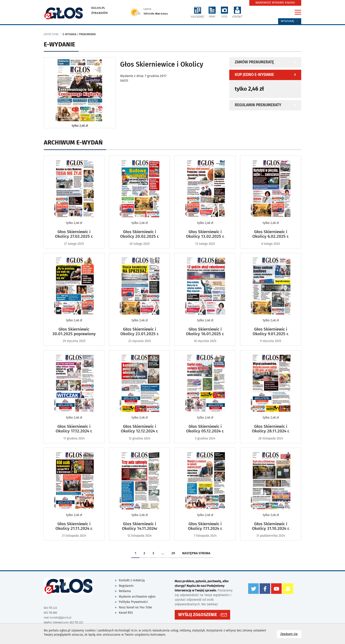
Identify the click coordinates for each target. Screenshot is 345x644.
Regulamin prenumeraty (258, 105)
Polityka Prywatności (133, 602)
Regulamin (126, 586)
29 (173, 553)
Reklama (125, 591)
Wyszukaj (290, 21)
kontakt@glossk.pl (61, 618)
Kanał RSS (126, 613)
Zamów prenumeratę (254, 62)
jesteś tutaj (51, 34)
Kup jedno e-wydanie (254, 75)
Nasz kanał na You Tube (135, 607)
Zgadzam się (291, 634)
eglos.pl (98, 8)
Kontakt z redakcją (132, 580)
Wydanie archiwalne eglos (137, 597)
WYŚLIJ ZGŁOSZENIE (198, 615)
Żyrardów (100, 13)
